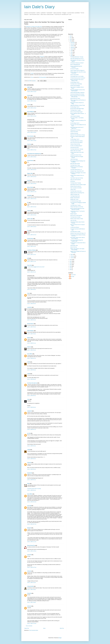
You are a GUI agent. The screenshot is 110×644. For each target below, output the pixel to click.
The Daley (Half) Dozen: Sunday (77, 141)
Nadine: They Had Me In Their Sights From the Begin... (77, 249)
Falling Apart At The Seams (76, 130)
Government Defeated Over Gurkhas (77, 94)
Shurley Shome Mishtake (75, 86)
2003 (71, 268)
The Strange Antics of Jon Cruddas (77, 76)
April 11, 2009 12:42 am (32, 235)
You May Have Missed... (75, 227)
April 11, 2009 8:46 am (32, 379)
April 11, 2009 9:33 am (32, 469)
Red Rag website (43, 77)
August (72, 49)
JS (71, 278)
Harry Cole (29, 265)
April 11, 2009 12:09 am (32, 184)
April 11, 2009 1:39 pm (32, 590)
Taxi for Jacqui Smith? (75, 75)
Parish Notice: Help (74, 245)
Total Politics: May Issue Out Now (77, 178)
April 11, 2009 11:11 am (32, 542)
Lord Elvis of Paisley (31, 250)
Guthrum (29, 347)
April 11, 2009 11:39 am (32, 551)
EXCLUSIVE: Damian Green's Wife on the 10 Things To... (78, 238)
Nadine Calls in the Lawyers (76, 151)
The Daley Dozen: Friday (75, 165)
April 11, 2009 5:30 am (32, 304)
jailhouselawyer (30, 331)
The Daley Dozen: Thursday (76, 183)
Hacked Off (29, 473)
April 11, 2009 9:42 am (32, 490)
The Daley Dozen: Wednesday (76, 84)
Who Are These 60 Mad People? (77, 112)
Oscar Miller (30, 354)
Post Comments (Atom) (34, 630)
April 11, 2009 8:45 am (32, 370)
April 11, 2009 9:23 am (32, 459)
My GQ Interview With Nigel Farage (77, 109)
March (72, 254)
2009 (71, 41)
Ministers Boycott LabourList (76, 186)
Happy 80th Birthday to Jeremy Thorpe (78, 105)
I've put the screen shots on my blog (34, 489)
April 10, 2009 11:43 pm (32, 116)
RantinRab (29, 195)
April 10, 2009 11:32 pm (32, 92)
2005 (71, 265)
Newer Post (27, 628)
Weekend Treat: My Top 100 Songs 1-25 (78, 233)
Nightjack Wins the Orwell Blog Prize (77, 193)
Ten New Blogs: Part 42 (75, 139)
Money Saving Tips (31, 545)
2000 (71, 270)
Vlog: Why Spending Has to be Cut (77, 59)
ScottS (29, 180)
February (72, 256)
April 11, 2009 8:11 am (32, 343)
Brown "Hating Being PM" (75, 64)
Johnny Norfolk (30, 586)
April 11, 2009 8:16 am (32, 350)
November (73, 44)
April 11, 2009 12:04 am (32, 177)
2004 (71, 266)
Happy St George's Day (75, 194)
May (72, 54)
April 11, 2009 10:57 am (32, 524)
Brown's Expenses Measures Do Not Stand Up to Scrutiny (77, 209)
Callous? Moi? (73, 190)
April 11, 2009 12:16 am (32, 199)
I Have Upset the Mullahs (75, 116)
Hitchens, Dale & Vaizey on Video (77, 219)
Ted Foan (29, 144)
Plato (28, 483)
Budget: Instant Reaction (75, 198)
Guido (32, 73)
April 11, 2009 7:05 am (32, 327)
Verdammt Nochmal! (74, 133)
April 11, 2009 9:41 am (32, 480)
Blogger (60, 638)
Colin (28, 399)
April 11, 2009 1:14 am (32, 246)
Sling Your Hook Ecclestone (76, 180)
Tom (28, 230)
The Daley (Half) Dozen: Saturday (77, 149)
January (72, 258)
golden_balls (30, 219)
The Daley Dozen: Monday (75, 217)
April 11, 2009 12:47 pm (32, 567)
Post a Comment (29, 626)
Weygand (29, 528)
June (72, 52)
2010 (71, 39)
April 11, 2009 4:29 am (32, 290)
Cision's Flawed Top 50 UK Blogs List (77, 70)
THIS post (42, 57)
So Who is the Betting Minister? (76, 146)
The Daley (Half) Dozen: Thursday (77, 57)
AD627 (29, 87)
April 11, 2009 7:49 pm (32, 602)
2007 (71, 261)
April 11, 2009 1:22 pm (32, 583)
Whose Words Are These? (75, 98)
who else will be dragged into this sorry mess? (36, 267)
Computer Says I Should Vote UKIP (77, 171)
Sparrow (29, 338)
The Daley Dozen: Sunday (75, 232)
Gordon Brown (30, 161)
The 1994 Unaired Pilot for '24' (76, 169)
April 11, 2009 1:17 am (32, 261)
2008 (71, 260)
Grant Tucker (73, 275)
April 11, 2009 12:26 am (32, 215)
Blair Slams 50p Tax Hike (75, 164)
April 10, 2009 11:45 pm (32, 132)
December (73, 42)
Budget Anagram (74, 214)
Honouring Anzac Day (75, 147)
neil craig (29, 506)
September (73, 47)
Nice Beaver (73, 181)
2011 (71, 38)
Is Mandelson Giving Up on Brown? (77, 63)
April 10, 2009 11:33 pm (32, 101)
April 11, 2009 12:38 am (32, 227)
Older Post (62, 628)
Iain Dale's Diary (39, 7)
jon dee (29, 433)
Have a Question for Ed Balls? (76, 188)
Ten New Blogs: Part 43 (75, 123)
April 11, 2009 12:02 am (32, 170)
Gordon (29, 95)
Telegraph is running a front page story (34, 27)
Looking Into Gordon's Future (76, 155)
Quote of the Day (74, 247)
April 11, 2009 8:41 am (32, 358)
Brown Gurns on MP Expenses (76, 215)
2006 (71, 263)
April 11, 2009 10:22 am (32, 502)
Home (44, 628)
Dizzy (32, 77)
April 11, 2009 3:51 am (32, 272)
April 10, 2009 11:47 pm (32, 150)
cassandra (29, 307)
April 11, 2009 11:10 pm (32, 623)
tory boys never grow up (32, 383)
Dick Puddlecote (31, 112)
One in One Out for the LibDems (76, 143)
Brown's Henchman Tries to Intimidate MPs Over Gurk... (78, 96)
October (72, 46)
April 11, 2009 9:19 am (32, 446)
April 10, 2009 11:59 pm (32, 157)
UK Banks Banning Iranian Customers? (78, 78)
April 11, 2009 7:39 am (32, 334)
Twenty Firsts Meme (74, 132)
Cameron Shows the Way (75, 144)
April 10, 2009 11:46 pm (32, 141)
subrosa (29, 211)
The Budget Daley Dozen (75, 196)
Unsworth (29, 555)
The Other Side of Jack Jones (76, 191)
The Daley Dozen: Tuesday (76, 110)
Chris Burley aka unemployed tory (34, 154)
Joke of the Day (73, 220)
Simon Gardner (30, 136)
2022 (71, 36)
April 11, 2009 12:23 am (32, 207)
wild (28, 258)
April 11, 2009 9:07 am (32, 429)
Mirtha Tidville (30, 187)
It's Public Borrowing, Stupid (76, 201)
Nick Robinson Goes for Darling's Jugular (78, 185)
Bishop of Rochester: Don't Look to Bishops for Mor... (77, 80)
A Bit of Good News (74, 159)
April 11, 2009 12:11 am (32, 192)
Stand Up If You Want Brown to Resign (78, 135)
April (72, 56)
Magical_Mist (30, 173)
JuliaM (29, 362)
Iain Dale (72, 277)
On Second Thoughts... (75, 69)
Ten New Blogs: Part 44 (75, 107)
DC (28, 202)
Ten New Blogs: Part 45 (75, 82)
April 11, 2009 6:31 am (32, 320)
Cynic (28, 293)
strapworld (29, 411)
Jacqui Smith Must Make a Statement (77, 93)
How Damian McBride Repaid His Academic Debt (77, 241)
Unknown (29, 462)
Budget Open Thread (74, 199)
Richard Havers (30, 324)
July (72, 51)
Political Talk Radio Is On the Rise (77, 207)
